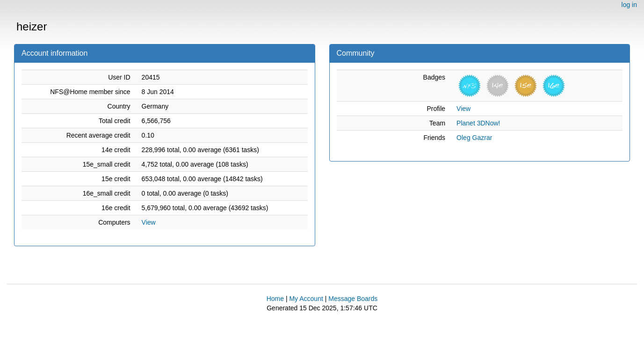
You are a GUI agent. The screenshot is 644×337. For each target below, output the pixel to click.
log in (629, 5)
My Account (306, 299)
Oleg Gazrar (474, 138)
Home (275, 299)
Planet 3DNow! (478, 123)
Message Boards (353, 299)
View (149, 222)
